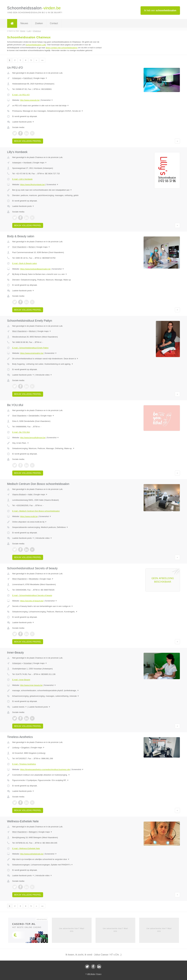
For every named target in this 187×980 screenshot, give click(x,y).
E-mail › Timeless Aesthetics (24, 764)
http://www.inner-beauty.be (31, 685)
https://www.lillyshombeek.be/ (32, 185)
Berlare (32, 247)
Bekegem (33, 832)
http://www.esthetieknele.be (32, 854)
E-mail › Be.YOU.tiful (21, 432)
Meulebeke (34, 579)
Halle (30, 494)
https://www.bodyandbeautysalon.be (35, 269)
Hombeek (27, 163)
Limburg (16, 748)
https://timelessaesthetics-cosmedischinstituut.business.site (45, 769)
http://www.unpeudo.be (30, 100)
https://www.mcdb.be (29, 516)
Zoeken (39, 23)
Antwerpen (17, 78)
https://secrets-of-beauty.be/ (32, 601)
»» (42, 60)
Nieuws (24, 23)
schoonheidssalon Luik (36, 45)
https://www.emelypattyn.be (32, 353)
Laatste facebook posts (23, 122)
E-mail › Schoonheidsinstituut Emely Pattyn (30, 348)
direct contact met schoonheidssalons (62, 48)
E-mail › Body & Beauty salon (25, 263)
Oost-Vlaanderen (19, 247)
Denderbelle (34, 416)
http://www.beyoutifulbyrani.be (33, 438)
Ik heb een (160, 10)
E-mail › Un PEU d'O (21, 95)
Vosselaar (28, 663)
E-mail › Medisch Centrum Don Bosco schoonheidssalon (36, 511)
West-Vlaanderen (20, 331)
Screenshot (47, 100)
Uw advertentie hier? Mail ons (72, 930)
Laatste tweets (20, 707)
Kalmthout (28, 78)
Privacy (99, 974)
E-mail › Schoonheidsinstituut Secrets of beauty (32, 595)
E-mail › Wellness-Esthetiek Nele (26, 848)
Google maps (40, 78)
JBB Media (91, 974)
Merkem (32, 331)
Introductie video (44, 375)
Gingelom (25, 748)
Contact (54, 23)
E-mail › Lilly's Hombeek (22, 179)
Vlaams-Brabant (19, 494)
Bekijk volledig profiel (28, 141)
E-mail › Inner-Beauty (21, 680)
